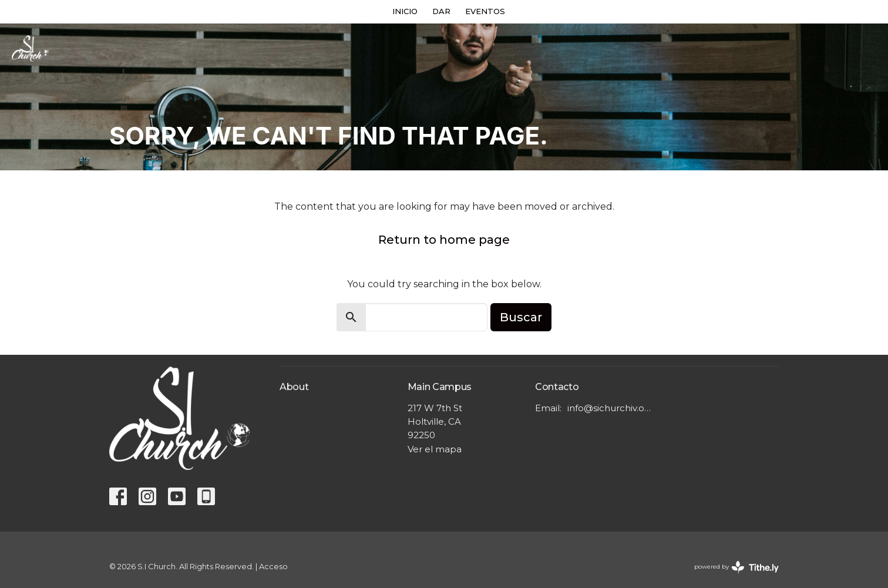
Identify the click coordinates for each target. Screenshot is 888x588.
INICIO (405, 11)
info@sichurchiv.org (609, 408)
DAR (441, 11)
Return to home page (444, 240)
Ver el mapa (435, 449)
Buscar (521, 317)
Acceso (273, 567)
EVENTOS (485, 11)
